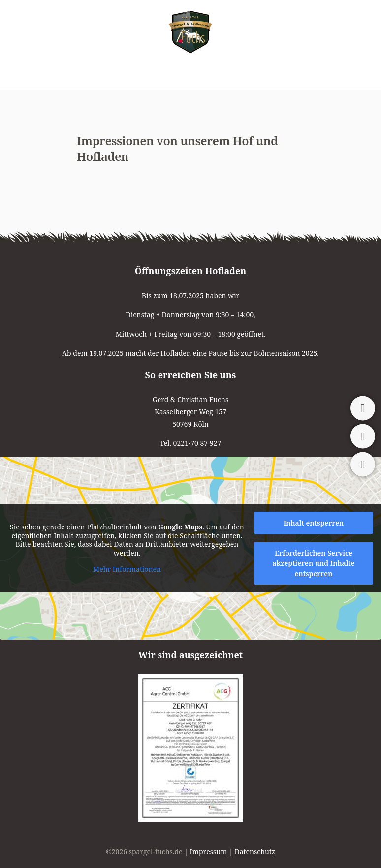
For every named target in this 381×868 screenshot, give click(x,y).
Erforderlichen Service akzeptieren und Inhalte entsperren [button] (313, 563)
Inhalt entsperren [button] (314, 523)
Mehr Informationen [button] (127, 570)
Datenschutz (255, 852)
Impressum (209, 852)
